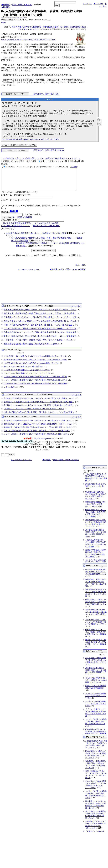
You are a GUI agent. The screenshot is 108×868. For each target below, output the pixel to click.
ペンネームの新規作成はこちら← (16, 230)
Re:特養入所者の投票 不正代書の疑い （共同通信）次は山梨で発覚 (36, 238)
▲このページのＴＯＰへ (29, 274)
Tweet (3, 22)
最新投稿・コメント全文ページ (46, 230)
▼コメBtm (98, 4)
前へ (105, 6)
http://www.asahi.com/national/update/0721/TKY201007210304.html (28, 40)
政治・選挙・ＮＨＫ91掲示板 (73, 274)
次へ (77, 269)
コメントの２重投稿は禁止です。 (18, 227)
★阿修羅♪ (6, 5)
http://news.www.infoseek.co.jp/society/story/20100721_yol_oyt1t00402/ (31, 139)
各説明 (74, 167)
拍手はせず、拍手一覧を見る (46, 94)
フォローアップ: (8, 233)
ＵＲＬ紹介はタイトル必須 (46, 227)
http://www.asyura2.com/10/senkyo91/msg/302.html (14, 18)
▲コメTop (87, 4)
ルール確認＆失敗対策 (22, 222)
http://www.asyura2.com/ (44, 443)
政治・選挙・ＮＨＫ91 (22, 5)
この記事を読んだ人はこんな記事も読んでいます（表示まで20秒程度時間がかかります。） (41, 158)
